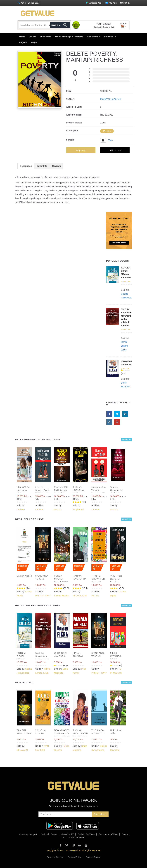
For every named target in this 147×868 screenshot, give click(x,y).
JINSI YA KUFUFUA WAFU (78, 490)
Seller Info (42, 166)
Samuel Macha (61, 596)
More (56, 25)
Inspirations (94, 37)
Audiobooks (46, 37)
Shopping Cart (108, 27)
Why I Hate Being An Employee (116, 579)
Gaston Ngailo (24, 576)
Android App (94, 3)
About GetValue (76, 837)
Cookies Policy (93, 857)
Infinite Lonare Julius (124, 346)
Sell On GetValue (86, 834)
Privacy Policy (75, 857)
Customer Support (28, 834)
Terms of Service (55, 857)
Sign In (125, 3)
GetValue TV (110, 37)
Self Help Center (49, 834)
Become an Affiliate (108, 834)
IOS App (111, 3)
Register (23, 42)
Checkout (97, 27)
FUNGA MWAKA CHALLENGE (61, 579)
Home (22, 37)
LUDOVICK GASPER (111, 99)
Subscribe (100, 814)
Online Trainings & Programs (69, 37)
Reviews (57, 166)
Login (34, 42)
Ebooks (32, 37)
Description (26, 166)
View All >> (126, 439)
